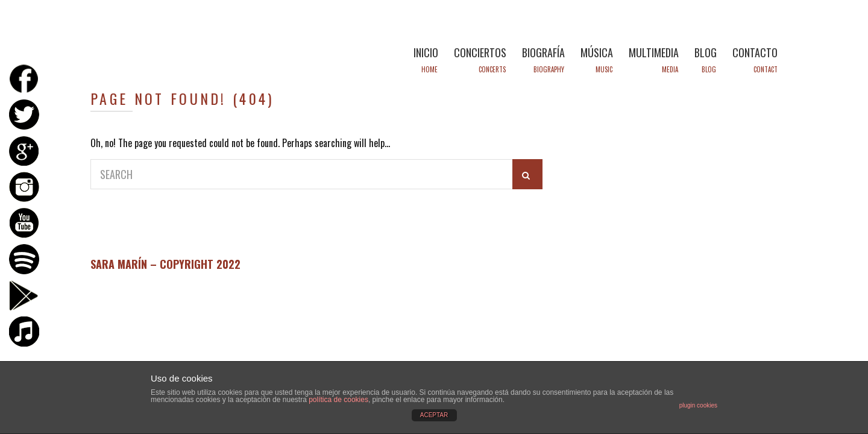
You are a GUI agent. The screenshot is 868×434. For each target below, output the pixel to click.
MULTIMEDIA (654, 52)
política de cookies (338, 400)
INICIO (426, 52)
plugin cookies (698, 405)
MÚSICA (597, 52)
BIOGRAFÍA (543, 52)
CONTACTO (755, 52)
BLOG (706, 52)
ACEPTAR (434, 415)
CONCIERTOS (480, 52)
